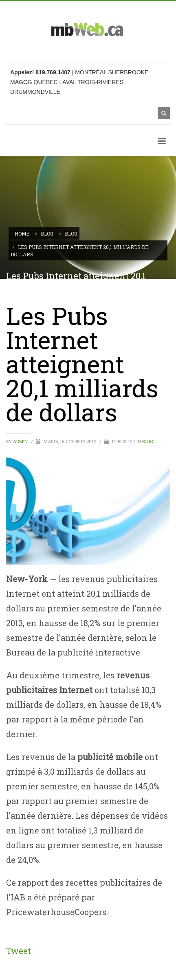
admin (21, 441)
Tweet (19, 951)
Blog (148, 441)
